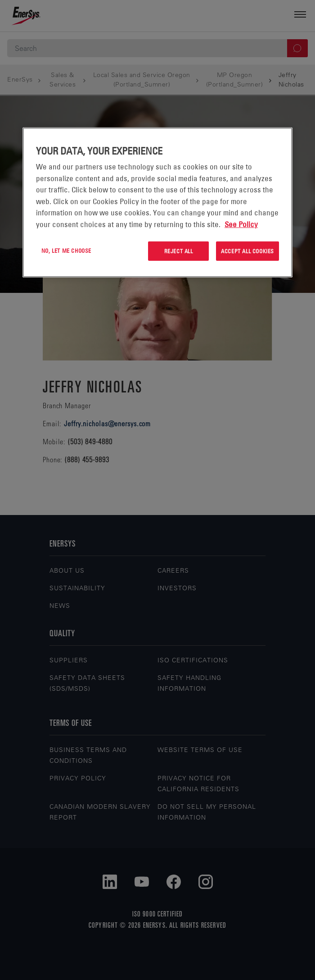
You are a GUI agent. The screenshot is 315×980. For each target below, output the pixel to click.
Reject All (179, 251)
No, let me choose (66, 251)
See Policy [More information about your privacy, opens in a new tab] (241, 224)
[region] (157, 203)
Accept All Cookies (247, 251)
